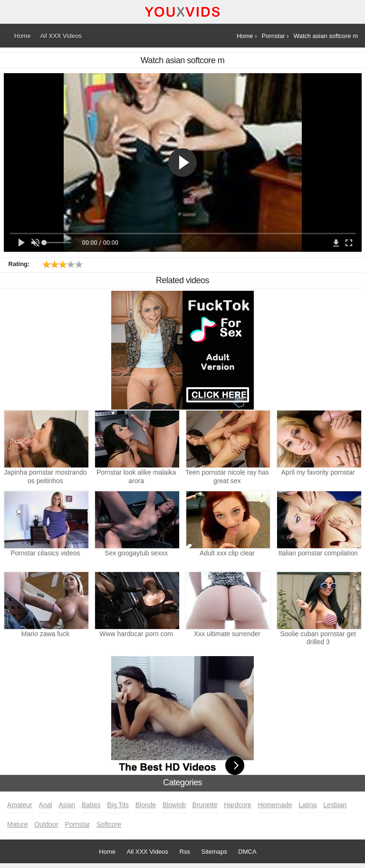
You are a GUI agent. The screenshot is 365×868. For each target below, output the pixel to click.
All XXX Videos (148, 852)
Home (107, 852)
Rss (185, 852)
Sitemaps (214, 852)
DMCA (247, 852)
